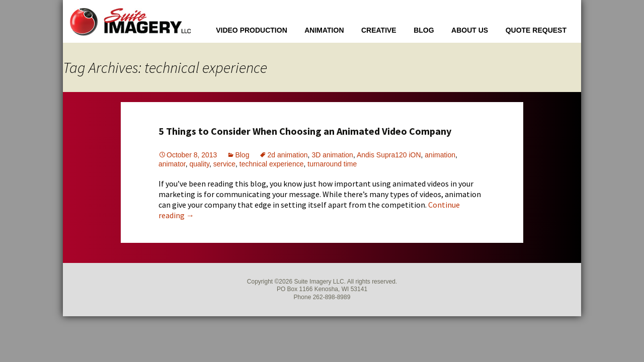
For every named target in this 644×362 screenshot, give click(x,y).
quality (199, 164)
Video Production (252, 30)
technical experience (272, 164)
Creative (379, 30)
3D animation (332, 155)
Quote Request (536, 30)
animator (172, 164)
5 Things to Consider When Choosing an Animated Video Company (305, 131)
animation (440, 155)
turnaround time (332, 164)
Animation (324, 30)
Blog (424, 30)
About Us (470, 30)
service (224, 164)
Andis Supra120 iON (389, 155)
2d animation (287, 155)
